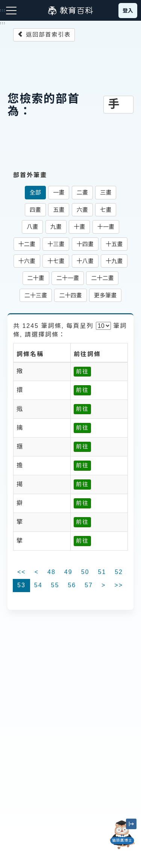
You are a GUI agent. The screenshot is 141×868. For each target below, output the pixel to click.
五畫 (59, 210)
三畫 (106, 192)
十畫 (79, 227)
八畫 (32, 227)
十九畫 (114, 261)
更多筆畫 (105, 295)
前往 (82, 371)
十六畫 (27, 261)
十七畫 (56, 261)
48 (52, 572)
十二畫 (27, 244)
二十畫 (36, 278)
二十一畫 (68, 278)
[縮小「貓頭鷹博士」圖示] (131, 824)
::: (3, 23)
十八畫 (85, 261)
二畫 (82, 192)
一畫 (59, 192)
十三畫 (56, 244)
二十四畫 (70, 295)
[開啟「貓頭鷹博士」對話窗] (122, 835)
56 (72, 585)
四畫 (35, 210)
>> (119, 585)
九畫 (56, 227)
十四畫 (85, 244)
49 (68, 572)
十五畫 (114, 244)
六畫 (82, 210)
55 (55, 585)
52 (119, 572)
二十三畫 (36, 295)
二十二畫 (102, 278)
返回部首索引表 (44, 34)
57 (89, 585)
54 (38, 585)
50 (85, 572)
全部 (35, 192)
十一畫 (106, 227)
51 (102, 572)
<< (22, 572)
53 (21, 585)
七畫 (106, 210)
